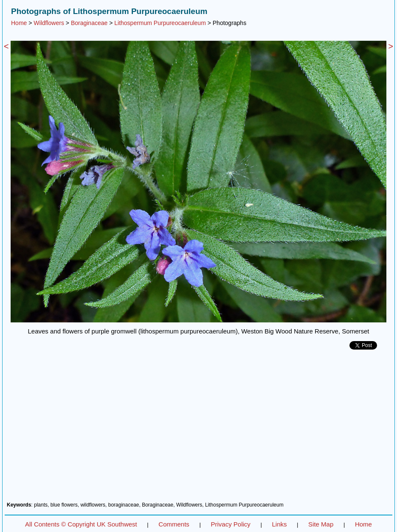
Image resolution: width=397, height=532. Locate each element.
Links (279, 524)
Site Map (321, 524)
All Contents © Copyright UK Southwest (81, 524)
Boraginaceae (89, 23)
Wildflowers (49, 23)
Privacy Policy (230, 524)
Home (19, 23)
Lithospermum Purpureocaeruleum (160, 23)
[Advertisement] (198, 429)
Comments (174, 524)
